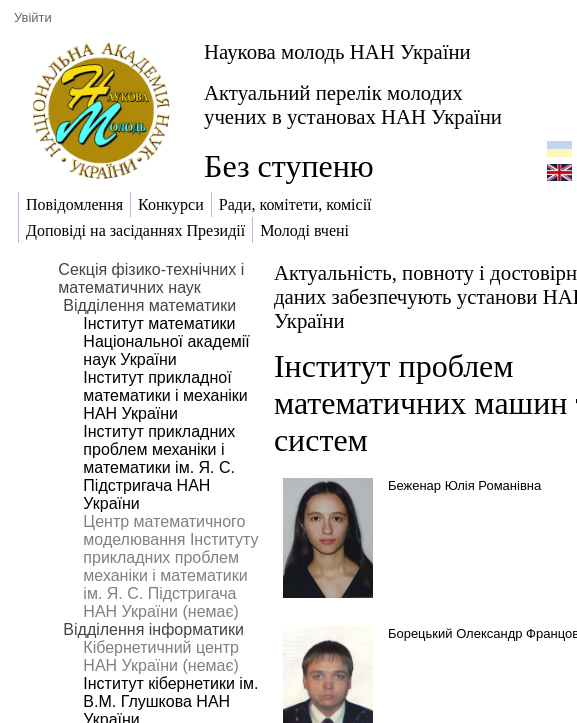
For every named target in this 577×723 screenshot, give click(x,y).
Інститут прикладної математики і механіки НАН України (165, 395)
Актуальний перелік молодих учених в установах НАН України (353, 104)
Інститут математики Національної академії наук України (166, 341)
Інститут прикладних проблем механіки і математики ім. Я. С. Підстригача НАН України (159, 467)
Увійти (33, 17)
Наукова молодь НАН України (337, 51)
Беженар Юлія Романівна (464, 485)
